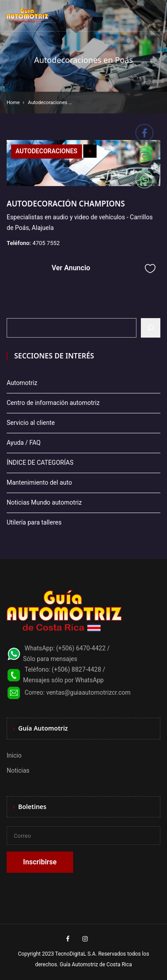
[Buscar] (151, 328)
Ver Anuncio (71, 268)
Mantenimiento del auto (39, 482)
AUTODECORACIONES (47, 151)
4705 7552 (46, 243)
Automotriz (22, 383)
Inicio (14, 755)
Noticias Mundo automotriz (44, 502)
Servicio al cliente (31, 423)
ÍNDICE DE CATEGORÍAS (40, 463)
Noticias (18, 770)
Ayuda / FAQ (24, 443)
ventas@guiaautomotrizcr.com (88, 692)
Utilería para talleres (34, 522)
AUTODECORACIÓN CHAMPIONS (66, 204)
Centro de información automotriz (53, 403)
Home (13, 103)
